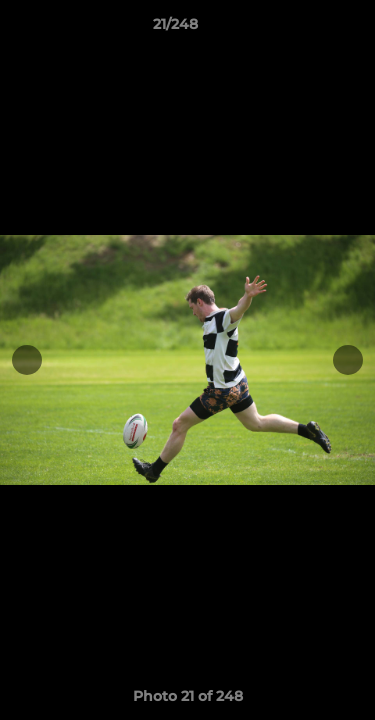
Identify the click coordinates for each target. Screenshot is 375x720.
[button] (303, 29)
